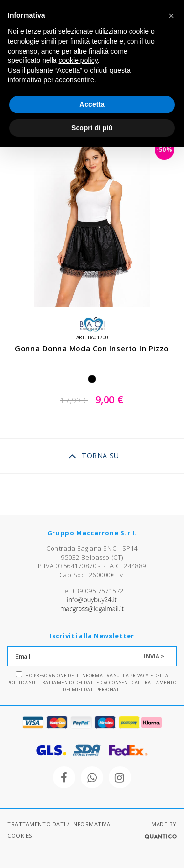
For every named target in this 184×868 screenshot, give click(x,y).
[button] (171, 16)
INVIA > (154, 656)
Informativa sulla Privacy (115, 676)
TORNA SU (93, 456)
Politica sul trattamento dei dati (51, 683)
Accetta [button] (92, 104)
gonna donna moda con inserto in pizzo (92, 348)
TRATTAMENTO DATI (37, 824)
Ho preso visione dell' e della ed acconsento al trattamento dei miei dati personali (92, 682)
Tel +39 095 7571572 (92, 591)
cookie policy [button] (78, 60)
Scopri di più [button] (92, 128)
